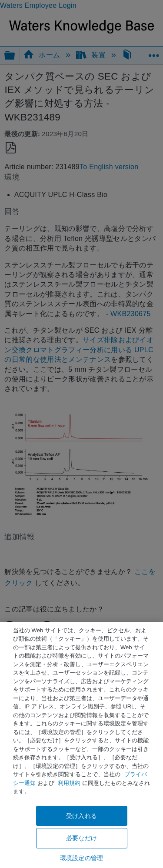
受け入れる (81, 816)
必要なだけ (81, 838)
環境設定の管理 (81, 858)
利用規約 (69, 783)
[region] (81, 745)
